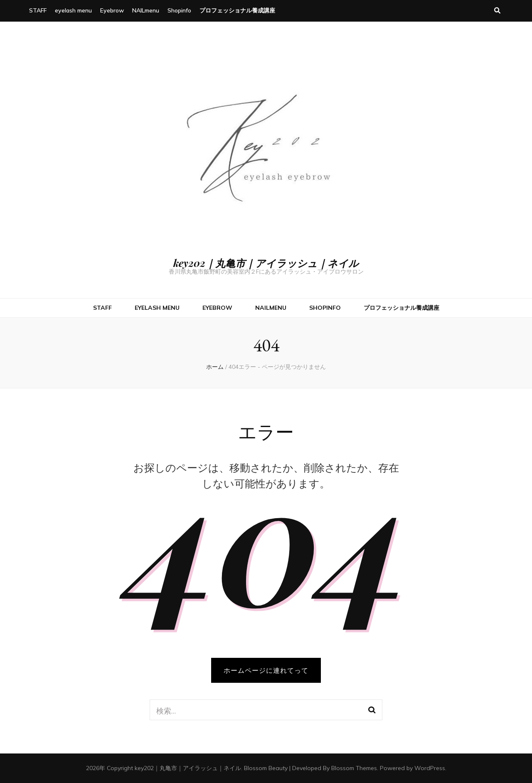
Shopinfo (179, 10)
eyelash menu (73, 10)
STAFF (38, 10)
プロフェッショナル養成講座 (237, 10)
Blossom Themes (354, 768)
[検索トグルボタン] (497, 11)
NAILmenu (146, 10)
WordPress (430, 768)
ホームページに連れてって (266, 670)
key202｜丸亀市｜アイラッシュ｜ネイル (266, 263)
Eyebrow (112, 10)
